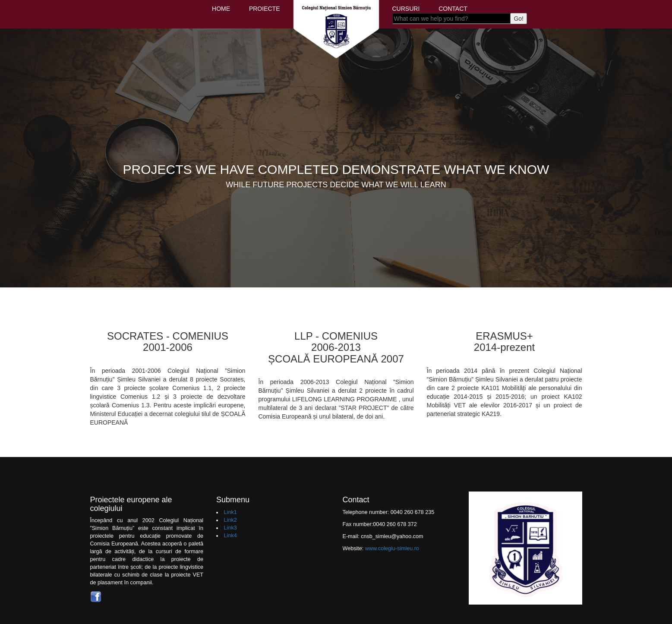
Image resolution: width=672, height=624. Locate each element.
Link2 (230, 520)
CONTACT (453, 9)
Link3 (230, 528)
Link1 (230, 512)
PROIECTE (265, 9)
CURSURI (406, 9)
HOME (221, 9)
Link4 (230, 536)
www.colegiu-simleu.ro (392, 548)
